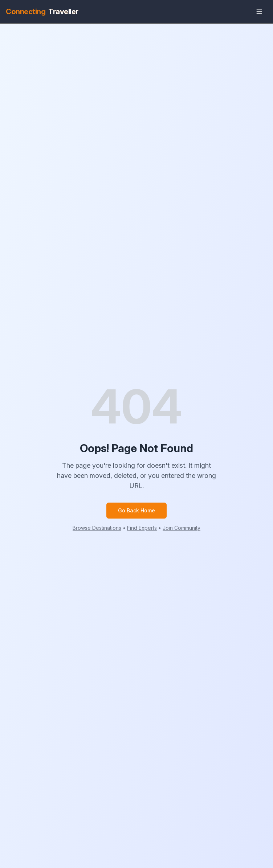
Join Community (182, 528)
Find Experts (142, 528)
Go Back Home (136, 510)
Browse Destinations (97, 528)
